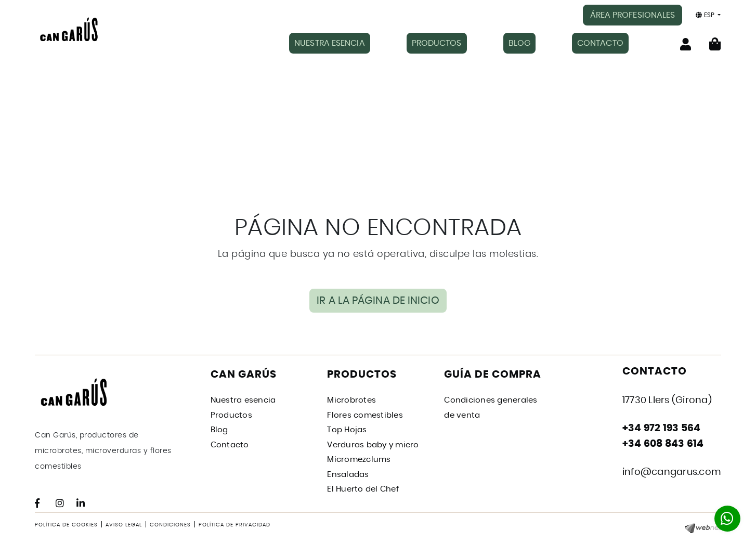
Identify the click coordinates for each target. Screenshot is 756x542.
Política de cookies (66, 525)
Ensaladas (348, 475)
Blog (219, 430)
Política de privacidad (234, 525)
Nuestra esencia (243, 400)
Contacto (230, 445)
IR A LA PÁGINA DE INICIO (378, 301)
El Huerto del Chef (363, 489)
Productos (231, 415)
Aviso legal (124, 525)
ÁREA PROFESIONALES (633, 15)
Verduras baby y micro (373, 445)
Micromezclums (359, 460)
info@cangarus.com (672, 472)
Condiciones (170, 525)
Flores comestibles (365, 415)
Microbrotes (351, 400)
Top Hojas (347, 430)
